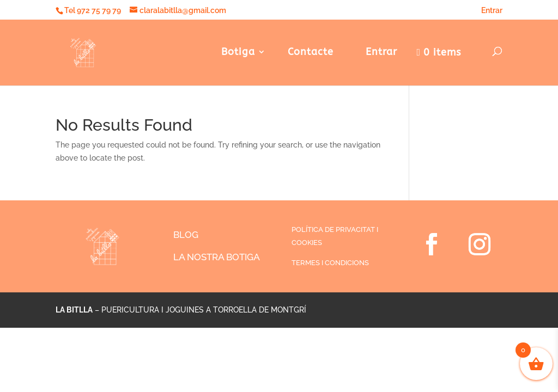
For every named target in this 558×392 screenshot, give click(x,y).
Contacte (311, 53)
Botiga (238, 53)
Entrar (488, 10)
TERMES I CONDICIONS (330, 263)
